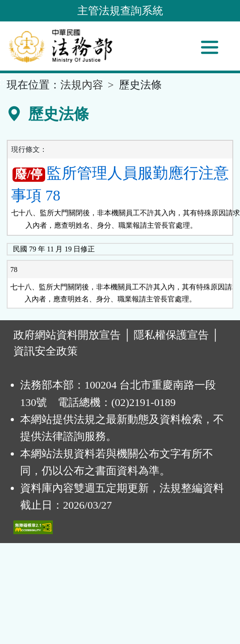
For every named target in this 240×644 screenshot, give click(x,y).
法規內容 (82, 85)
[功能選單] (210, 47)
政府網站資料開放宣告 (67, 335)
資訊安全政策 (46, 351)
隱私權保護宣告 (171, 335)
